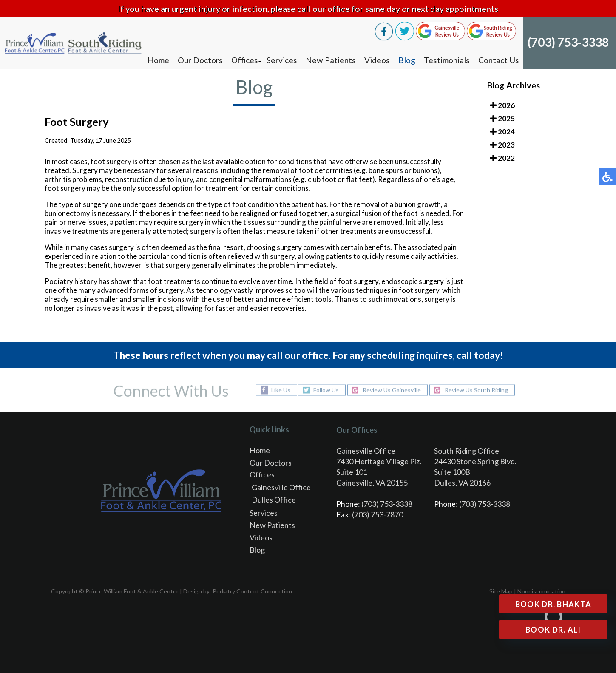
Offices (245, 60)
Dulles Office (274, 500)
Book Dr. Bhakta (554, 604)
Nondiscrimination (541, 591)
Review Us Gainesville (392, 390)
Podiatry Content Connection (252, 591)
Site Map (501, 591)
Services (282, 60)
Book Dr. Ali (553, 630)
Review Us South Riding (476, 390)
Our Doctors (200, 60)
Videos (377, 60)
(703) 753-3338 (568, 42)
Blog (407, 60)
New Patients (331, 60)
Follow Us (326, 390)
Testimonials (447, 60)
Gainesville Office (281, 487)
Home (158, 60)
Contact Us (499, 60)
